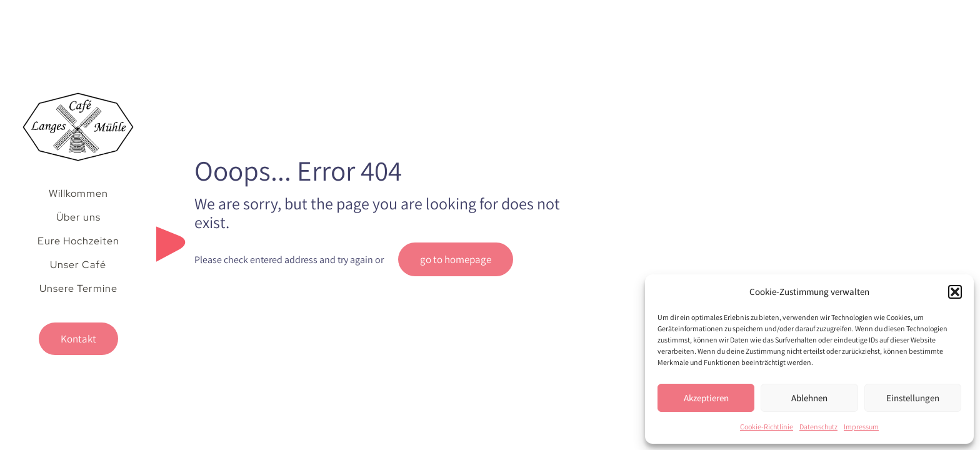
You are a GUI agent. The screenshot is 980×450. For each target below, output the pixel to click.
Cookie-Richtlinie (767, 427)
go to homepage (456, 259)
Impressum (861, 427)
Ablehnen (809, 398)
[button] (955, 292)
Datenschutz (818, 427)
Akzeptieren (706, 398)
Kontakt (78, 339)
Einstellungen (913, 398)
